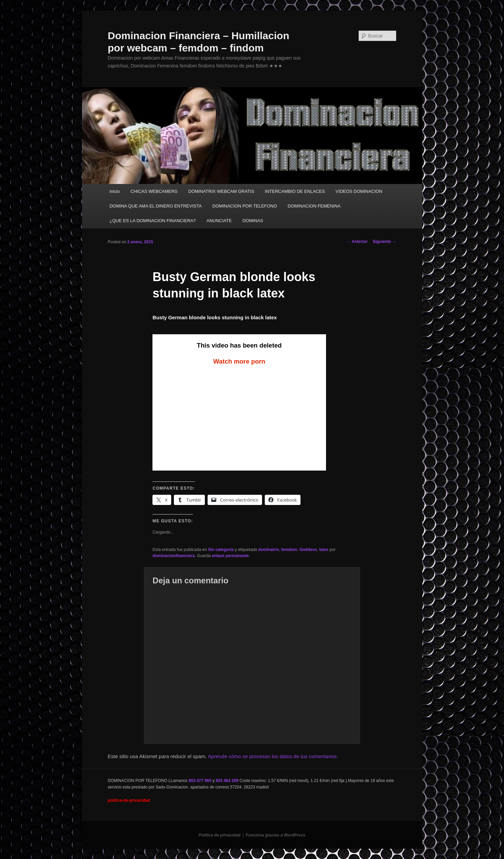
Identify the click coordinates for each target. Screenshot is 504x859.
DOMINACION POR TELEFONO (245, 206)
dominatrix (269, 550)
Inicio (115, 191)
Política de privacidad (219, 835)
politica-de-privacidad (129, 800)
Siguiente (384, 242)
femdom (289, 550)
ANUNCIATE (219, 221)
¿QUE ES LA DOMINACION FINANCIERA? (153, 221)
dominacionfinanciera (174, 556)
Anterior (357, 242)
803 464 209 (227, 781)
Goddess (308, 550)
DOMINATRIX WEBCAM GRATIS (221, 191)
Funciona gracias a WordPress (275, 835)
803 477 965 (200, 781)
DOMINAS (253, 221)
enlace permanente (230, 556)
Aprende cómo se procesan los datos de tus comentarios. (273, 756)
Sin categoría (221, 550)
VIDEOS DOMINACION (359, 191)
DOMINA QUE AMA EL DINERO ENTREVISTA (156, 206)
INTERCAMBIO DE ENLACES (295, 191)
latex (324, 550)
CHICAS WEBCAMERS (154, 191)
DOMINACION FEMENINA (314, 206)
